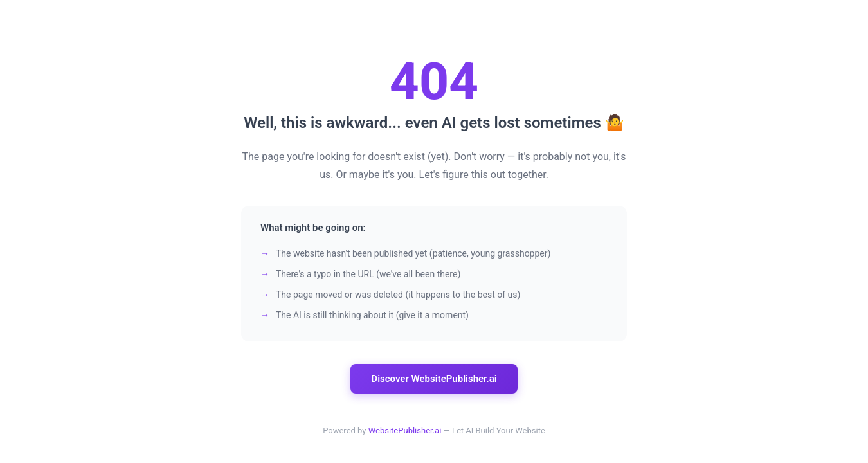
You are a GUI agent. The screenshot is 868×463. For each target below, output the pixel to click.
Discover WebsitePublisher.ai (434, 379)
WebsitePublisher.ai (405, 431)
